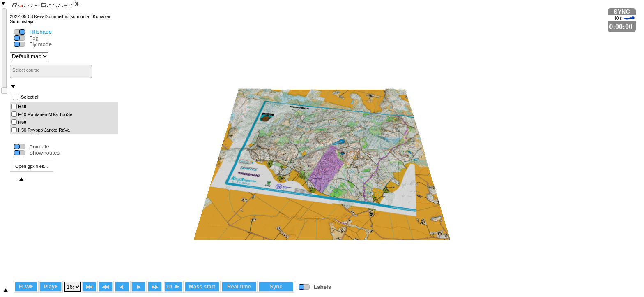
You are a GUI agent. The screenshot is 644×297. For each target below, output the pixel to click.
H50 (22, 122)
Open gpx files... (32, 166)
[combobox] (51, 72)
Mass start (202, 287)
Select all (30, 97)
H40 (22, 106)
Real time (239, 287)
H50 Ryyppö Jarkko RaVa (44, 130)
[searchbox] (51, 70)
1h (173, 287)
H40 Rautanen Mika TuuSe (45, 114)
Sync (276, 287)
